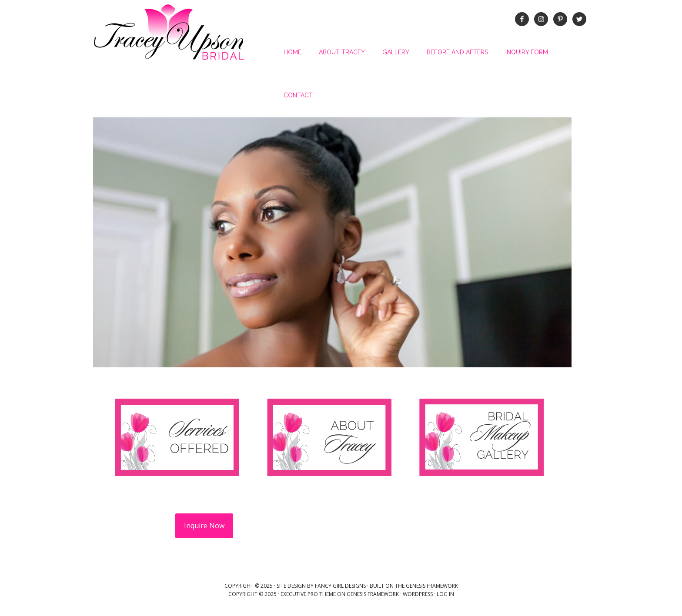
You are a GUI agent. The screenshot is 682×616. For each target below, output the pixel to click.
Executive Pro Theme (308, 594)
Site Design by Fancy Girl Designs (321, 586)
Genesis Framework (432, 586)
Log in (445, 594)
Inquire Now (204, 526)
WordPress (418, 594)
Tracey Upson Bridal (169, 33)
